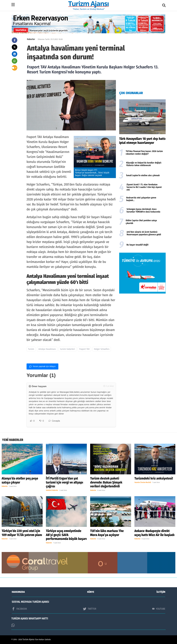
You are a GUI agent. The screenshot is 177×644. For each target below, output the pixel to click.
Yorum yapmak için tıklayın (42, 366)
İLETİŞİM (161, 592)
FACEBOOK (19, 609)
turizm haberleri (67, 349)
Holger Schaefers (102, 349)
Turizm (31, 349)
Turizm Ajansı (29, 640)
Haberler (31, 39)
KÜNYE (91, 592)
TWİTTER (90, 609)
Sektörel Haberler (52, 490)
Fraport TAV (84, 349)
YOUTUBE (159, 609)
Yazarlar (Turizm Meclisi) (143, 483)
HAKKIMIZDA (18, 592)
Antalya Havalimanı (47, 349)
